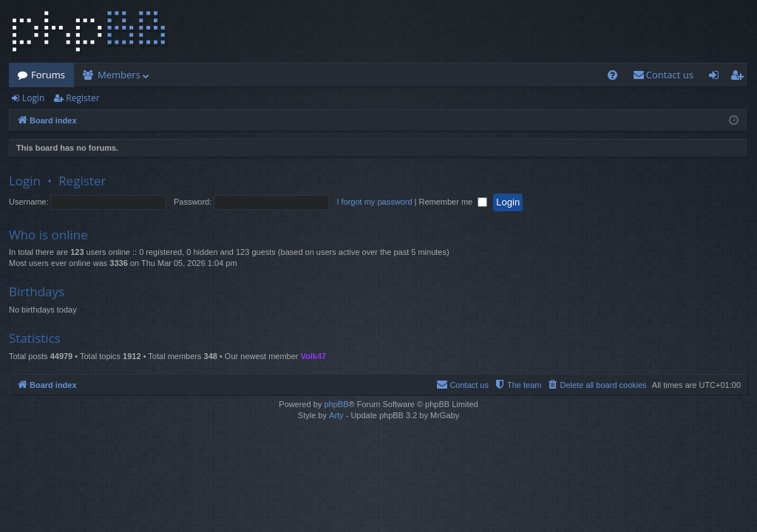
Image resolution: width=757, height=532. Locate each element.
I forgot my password (374, 202)
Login (33, 98)
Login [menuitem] (717, 78)
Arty (336, 415)
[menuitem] (612, 75)
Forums (48, 75)
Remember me (453, 202)
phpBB (336, 404)
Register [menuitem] (740, 78)
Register (82, 98)
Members (119, 75)
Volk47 (314, 356)
